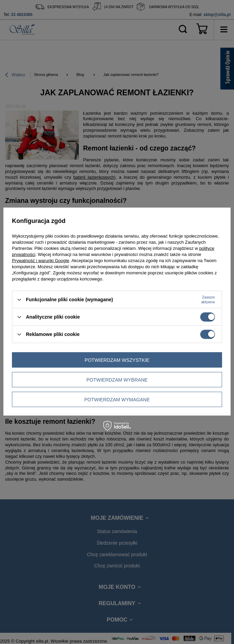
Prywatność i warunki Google (41, 261)
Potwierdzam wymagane (117, 399)
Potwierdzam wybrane (117, 380)
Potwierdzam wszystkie (117, 360)
